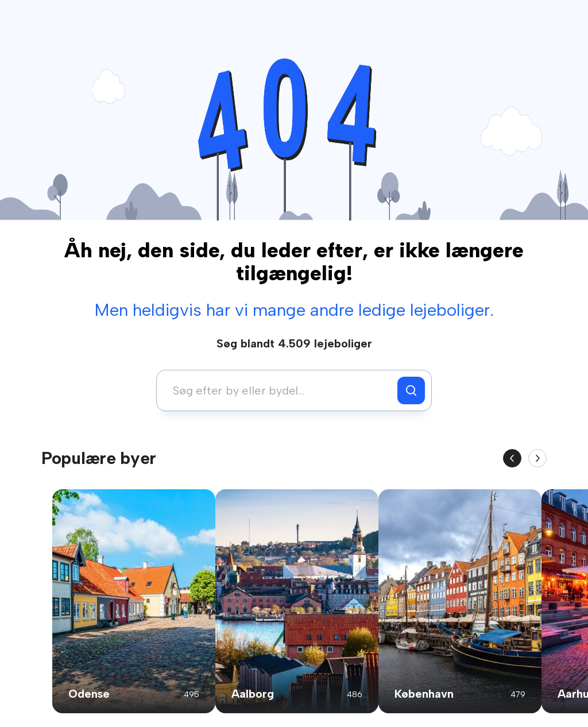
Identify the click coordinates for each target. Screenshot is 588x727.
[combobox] (280, 390)
